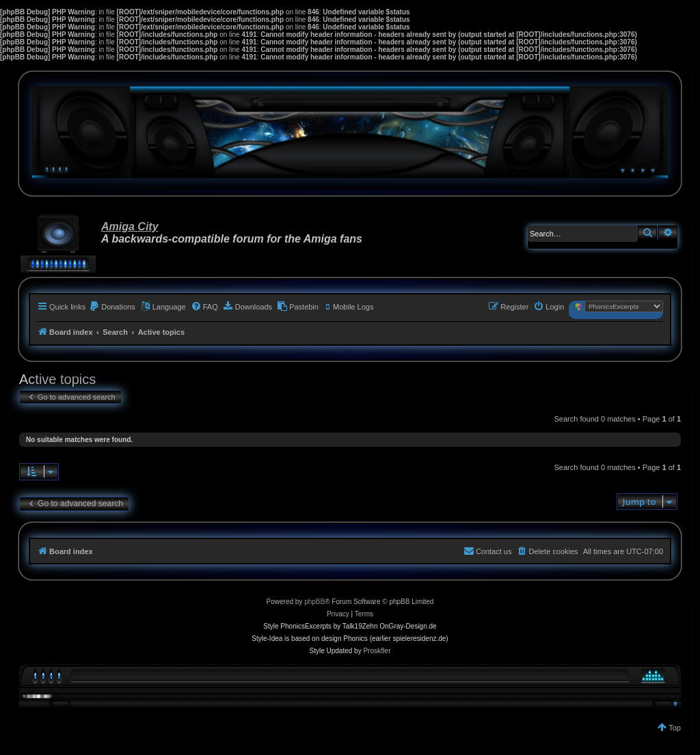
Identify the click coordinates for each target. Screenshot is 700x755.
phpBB (314, 602)
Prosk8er (377, 651)
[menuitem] (112, 307)
